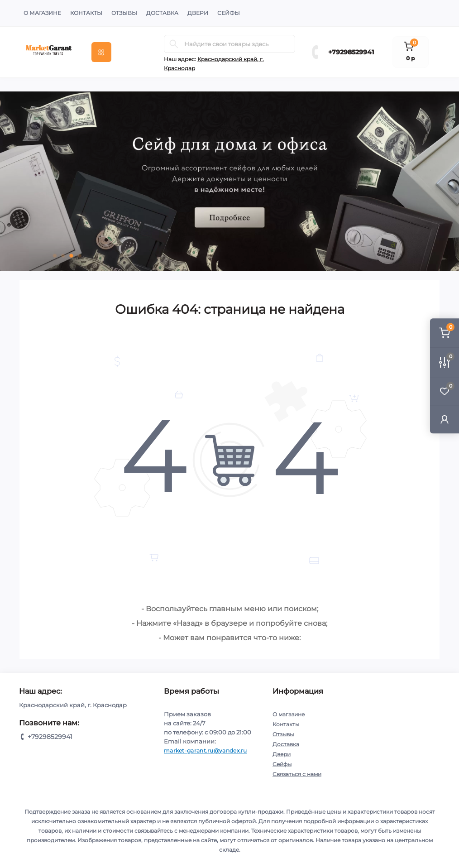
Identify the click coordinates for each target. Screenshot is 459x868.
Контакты (86, 13)
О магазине (42, 13)
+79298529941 (351, 52)
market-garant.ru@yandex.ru (206, 751)
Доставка (162, 13)
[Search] (174, 44)
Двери (198, 13)
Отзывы (124, 13)
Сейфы (229, 13)
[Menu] (101, 52)
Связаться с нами (297, 774)
